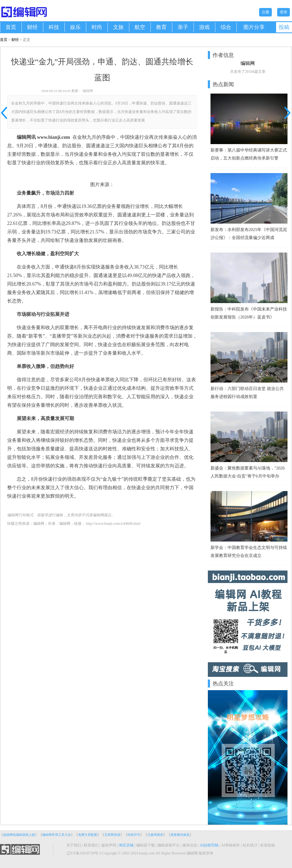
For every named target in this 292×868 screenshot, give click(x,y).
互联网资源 (112, 835)
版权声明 (109, 845)
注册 (265, 12)
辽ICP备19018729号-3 (84, 853)
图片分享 (254, 27)
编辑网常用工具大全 (57, 835)
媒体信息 (190, 845)
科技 (54, 27)
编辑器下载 (145, 845)
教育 (161, 27)
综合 (226, 27)
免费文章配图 (88, 835)
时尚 (97, 27)
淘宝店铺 (126, 845)
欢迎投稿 (268, 845)
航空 (140, 27)
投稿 (284, 27)
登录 (284, 12)
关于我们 (74, 845)
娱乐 (75, 27)
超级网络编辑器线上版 (19, 835)
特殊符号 (134, 835)
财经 (32, 27)
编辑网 (88, 91)
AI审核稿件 (231, 845)
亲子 (183, 27)
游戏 (204, 27)
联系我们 (91, 845)
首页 (11, 27)
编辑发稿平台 (169, 845)
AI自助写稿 (209, 845)
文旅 (118, 27)
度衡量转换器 (180, 835)
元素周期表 (155, 835)
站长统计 (250, 845)
